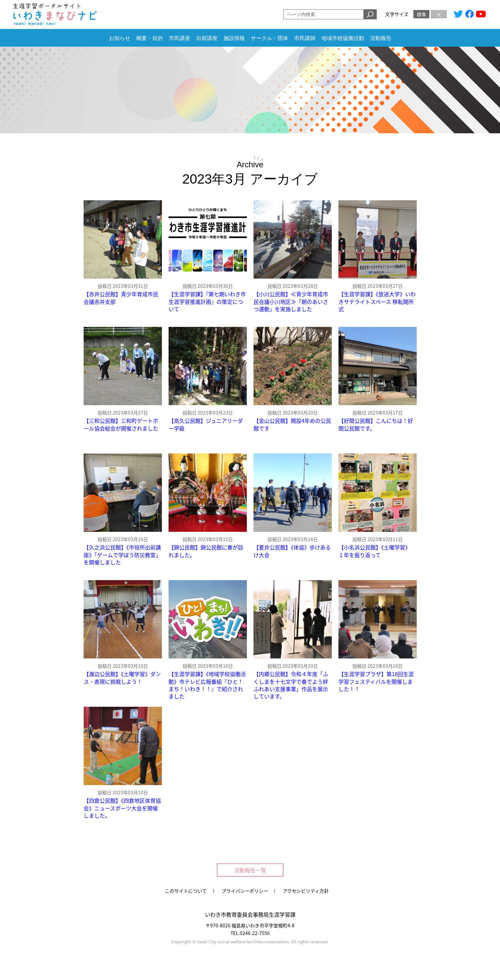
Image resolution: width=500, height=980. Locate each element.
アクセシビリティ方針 (306, 891)
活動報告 (381, 38)
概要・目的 (150, 38)
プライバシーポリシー (245, 891)
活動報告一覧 (250, 870)
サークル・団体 (269, 38)
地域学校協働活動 (343, 38)
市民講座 (180, 38)
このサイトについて (186, 891)
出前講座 (207, 38)
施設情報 (234, 38)
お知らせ (120, 38)
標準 (421, 14)
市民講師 (305, 38)
